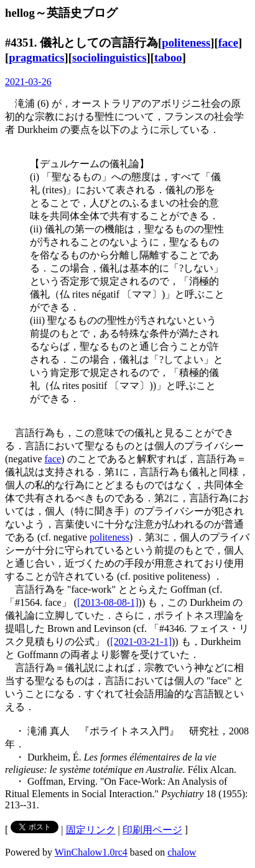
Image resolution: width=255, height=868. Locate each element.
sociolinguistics (109, 57)
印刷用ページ (152, 830)
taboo (168, 57)
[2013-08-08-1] (108, 602)
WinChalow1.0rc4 (91, 852)
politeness (186, 43)
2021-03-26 (28, 82)
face (228, 43)
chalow (182, 852)
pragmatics (36, 57)
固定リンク (91, 830)
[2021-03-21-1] (141, 642)
